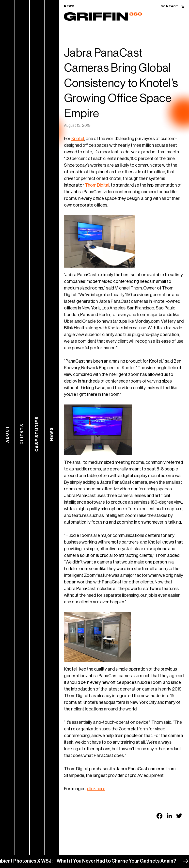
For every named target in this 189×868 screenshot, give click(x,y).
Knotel (78, 139)
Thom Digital (97, 185)
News (69, 6)
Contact (169, 6)
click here (96, 789)
